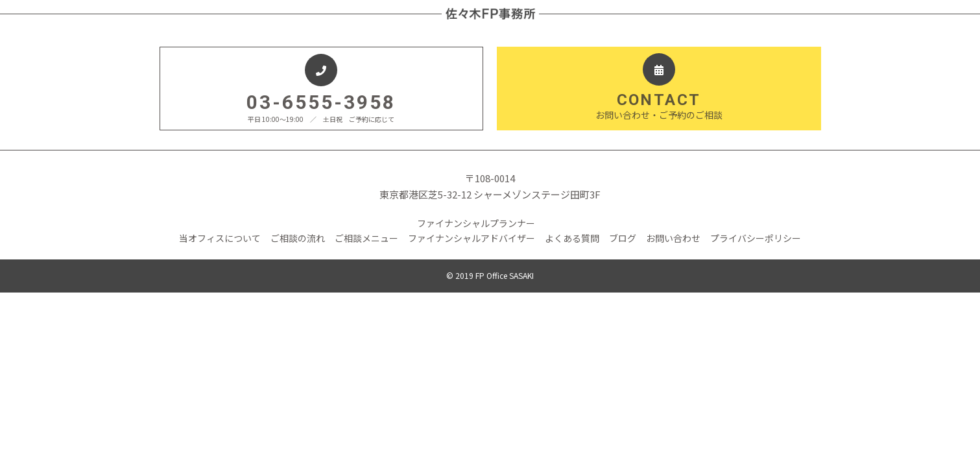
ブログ (623, 238)
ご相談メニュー (366, 238)
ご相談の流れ (298, 238)
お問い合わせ (673, 238)
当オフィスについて (220, 238)
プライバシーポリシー (756, 238)
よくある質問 (572, 238)
